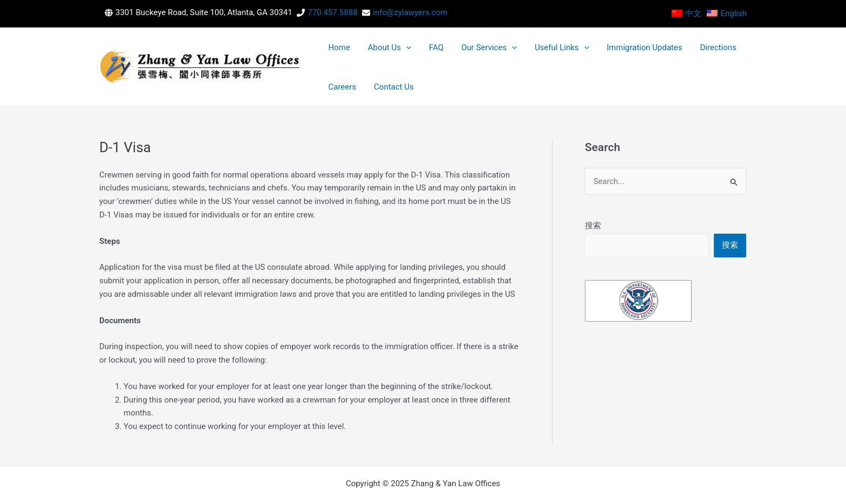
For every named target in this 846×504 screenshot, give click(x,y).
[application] (389, 53)
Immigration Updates (582, 53)
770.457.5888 (332, 12)
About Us (373, 53)
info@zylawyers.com (410, 12)
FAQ (408, 53)
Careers (684, 53)
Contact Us (724, 53)
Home (333, 53)
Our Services (450, 53)
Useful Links (511, 53)
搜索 (593, 199)
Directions (644, 53)
